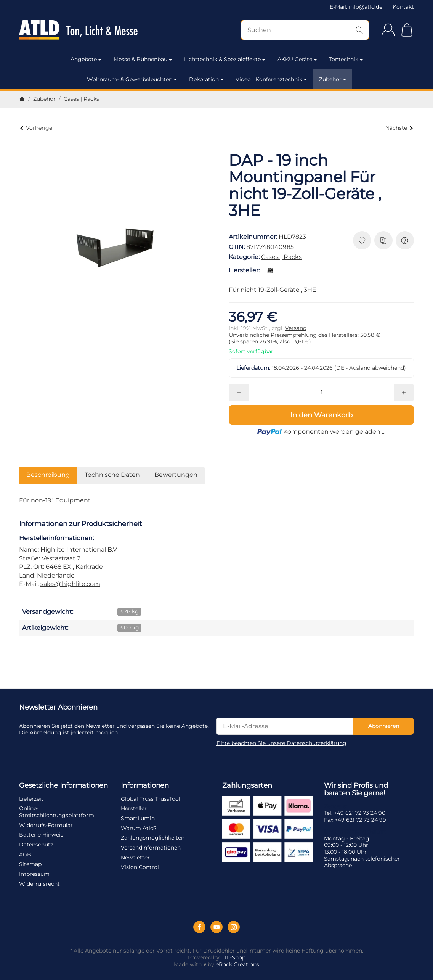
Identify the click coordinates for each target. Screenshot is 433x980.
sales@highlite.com (70, 584)
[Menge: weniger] (239, 392)
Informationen (145, 786)
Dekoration (206, 79)
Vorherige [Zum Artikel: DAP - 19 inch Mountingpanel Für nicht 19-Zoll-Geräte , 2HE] (36, 128)
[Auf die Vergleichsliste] (383, 240)
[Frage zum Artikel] (405, 240)
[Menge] (322, 392)
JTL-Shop (233, 957)
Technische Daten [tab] (112, 475)
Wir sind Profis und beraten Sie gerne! (356, 790)
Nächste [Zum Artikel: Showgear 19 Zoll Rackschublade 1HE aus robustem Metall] (399, 128)
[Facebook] (199, 927)
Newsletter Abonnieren (58, 708)
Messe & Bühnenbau (143, 59)
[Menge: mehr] (404, 392)
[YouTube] (216, 927)
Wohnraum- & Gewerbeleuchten (132, 79)
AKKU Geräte (297, 59)
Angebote (86, 59)
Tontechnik (346, 59)
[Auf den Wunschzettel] (362, 240)
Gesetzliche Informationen (63, 786)
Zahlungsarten (247, 786)
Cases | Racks (281, 257)
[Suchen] (305, 30)
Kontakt (403, 7)
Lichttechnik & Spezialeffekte (225, 59)
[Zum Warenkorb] (407, 30)
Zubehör (333, 79)
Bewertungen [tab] (176, 475)
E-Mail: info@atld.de (356, 7)
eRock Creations (237, 964)
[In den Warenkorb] (321, 415)
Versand (296, 328)
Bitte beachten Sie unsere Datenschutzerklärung (281, 743)
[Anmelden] (388, 30)
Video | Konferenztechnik (271, 79)
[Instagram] (234, 927)
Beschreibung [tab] (48, 475)
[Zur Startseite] (78, 30)
